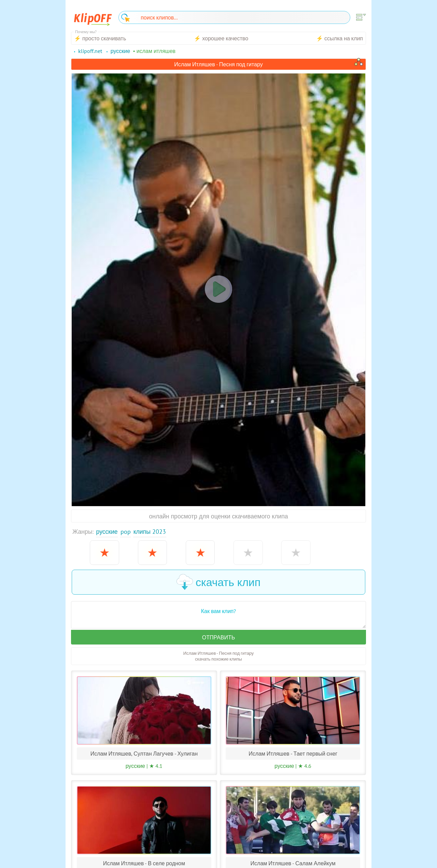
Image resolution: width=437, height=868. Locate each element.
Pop (126, 532)
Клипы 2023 (150, 532)
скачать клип (218, 582)
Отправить (218, 637)
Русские (107, 532)
